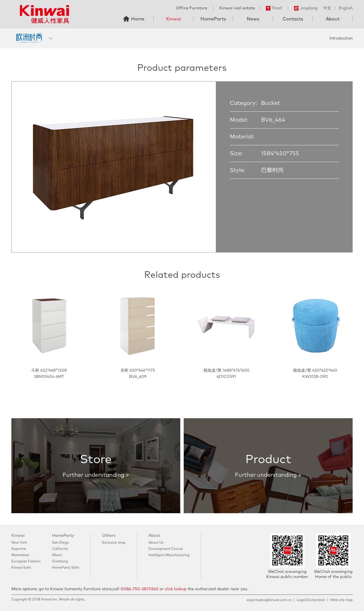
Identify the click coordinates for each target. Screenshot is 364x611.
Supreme (19, 549)
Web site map (342, 600)
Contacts (293, 19)
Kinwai (174, 19)
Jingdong (306, 8)
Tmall (274, 8)
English (346, 8)
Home (138, 19)
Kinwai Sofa (21, 568)
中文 (327, 8)
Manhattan (20, 555)
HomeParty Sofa (66, 568)
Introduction (341, 38)
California (60, 549)
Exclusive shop (114, 543)
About (333, 19)
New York (19, 543)
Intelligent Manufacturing (169, 555)
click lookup (176, 589)
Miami (57, 555)
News (253, 19)
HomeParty (213, 19)
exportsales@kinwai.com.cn (269, 600)
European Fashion (26, 562)
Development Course (166, 549)
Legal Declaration (311, 600)
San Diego (60, 543)
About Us (156, 543)
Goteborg (60, 562)
